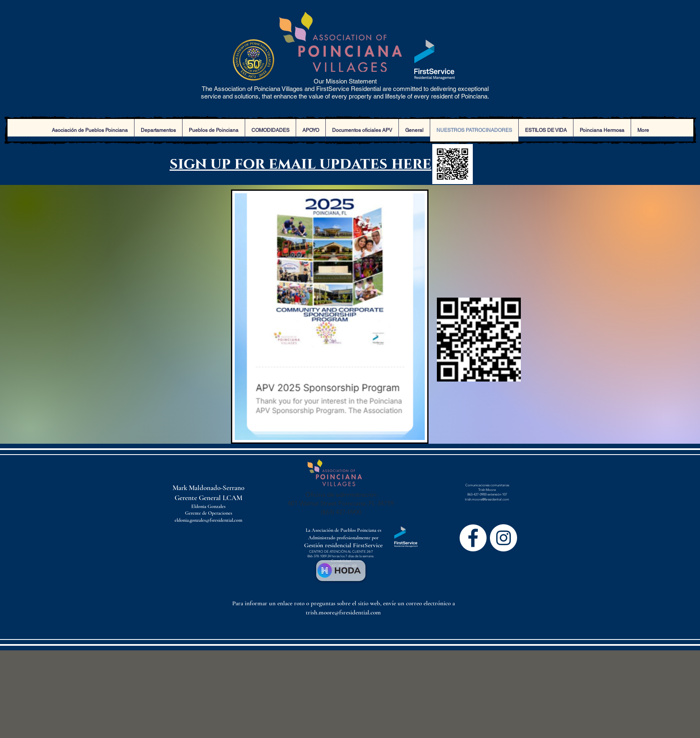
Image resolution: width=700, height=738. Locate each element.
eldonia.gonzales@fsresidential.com (208, 520)
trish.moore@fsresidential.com (487, 499)
